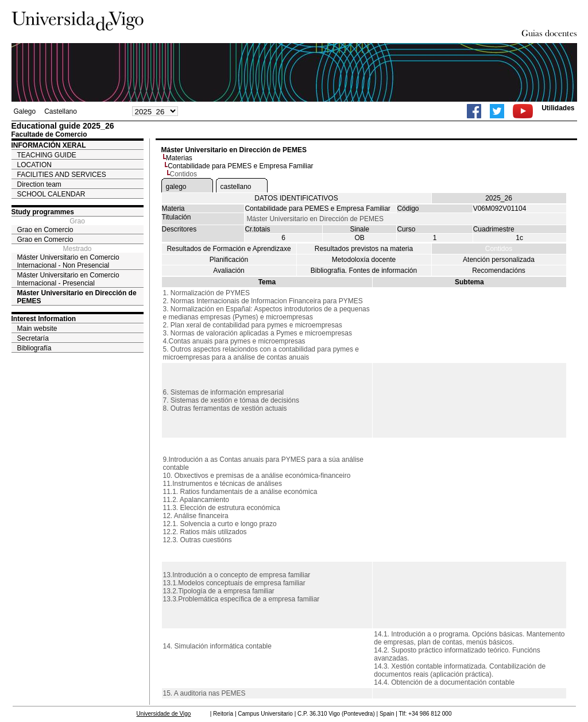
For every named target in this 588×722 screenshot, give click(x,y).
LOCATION (34, 165)
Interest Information (44, 319)
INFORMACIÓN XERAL (49, 145)
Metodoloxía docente (364, 260)
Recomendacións (499, 271)
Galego (25, 111)
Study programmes (43, 212)
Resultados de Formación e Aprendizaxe (229, 249)
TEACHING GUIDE (47, 155)
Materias (179, 158)
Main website (37, 329)
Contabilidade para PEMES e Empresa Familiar (240, 166)
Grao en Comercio (45, 230)
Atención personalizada (499, 260)
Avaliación (229, 271)
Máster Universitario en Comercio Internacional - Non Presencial (68, 261)
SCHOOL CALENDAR (51, 194)
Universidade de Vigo (164, 714)
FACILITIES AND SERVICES (62, 175)
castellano (236, 187)
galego (176, 187)
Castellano (61, 111)
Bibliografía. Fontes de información (364, 271)
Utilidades (558, 108)
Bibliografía (34, 348)
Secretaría (33, 338)
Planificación (229, 260)
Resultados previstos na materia (364, 249)
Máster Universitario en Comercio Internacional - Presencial (68, 279)
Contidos (499, 249)
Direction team (39, 184)
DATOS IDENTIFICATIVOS (296, 198)
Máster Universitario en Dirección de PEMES (77, 297)
